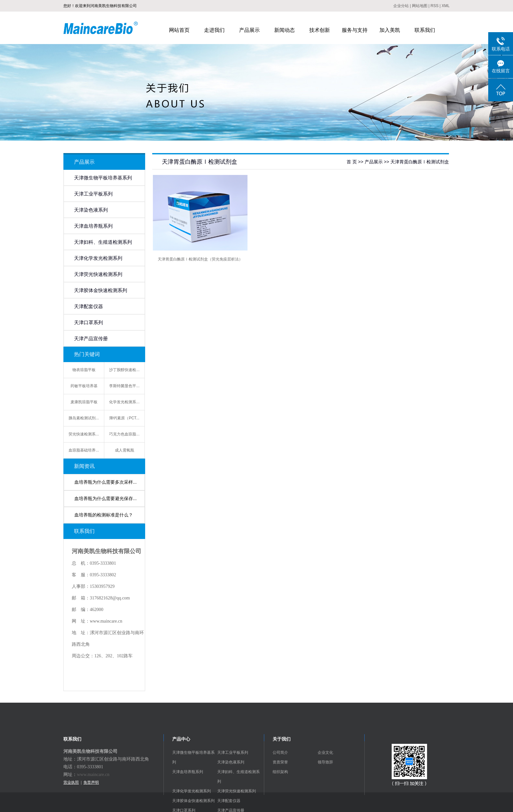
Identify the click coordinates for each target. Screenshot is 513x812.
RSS (435, 6)
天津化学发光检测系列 (98, 258)
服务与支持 (355, 30)
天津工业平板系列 (93, 194)
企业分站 (401, 6)
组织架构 (280, 772)
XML (446, 6)
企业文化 (325, 753)
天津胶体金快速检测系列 (101, 290)
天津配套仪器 (89, 306)
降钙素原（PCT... (124, 418)
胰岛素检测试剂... (84, 418)
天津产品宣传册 (91, 339)
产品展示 (249, 30)
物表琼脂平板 (84, 370)
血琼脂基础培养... (84, 450)
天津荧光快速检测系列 (98, 274)
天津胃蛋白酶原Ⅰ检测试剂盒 (420, 162)
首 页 (352, 162)
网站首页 (179, 30)
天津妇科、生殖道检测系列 (103, 242)
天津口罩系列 (89, 323)
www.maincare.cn (93, 775)
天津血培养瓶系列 (93, 226)
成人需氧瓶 (125, 450)
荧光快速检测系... (84, 434)
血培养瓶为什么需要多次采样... (106, 482)
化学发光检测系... (124, 402)
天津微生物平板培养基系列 (103, 178)
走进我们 (214, 30)
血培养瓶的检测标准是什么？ (104, 515)
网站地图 (420, 6)
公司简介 (280, 753)
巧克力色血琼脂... (124, 434)
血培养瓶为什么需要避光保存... (106, 498)
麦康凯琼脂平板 (84, 402)
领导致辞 (325, 762)
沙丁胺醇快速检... (124, 370)
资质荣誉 (280, 762)
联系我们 (425, 30)
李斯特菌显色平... (124, 386)
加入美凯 (390, 30)
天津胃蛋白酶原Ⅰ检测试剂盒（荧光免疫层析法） (200, 259)
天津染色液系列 (91, 210)
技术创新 (320, 30)
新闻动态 (284, 30)
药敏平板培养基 (84, 386)
